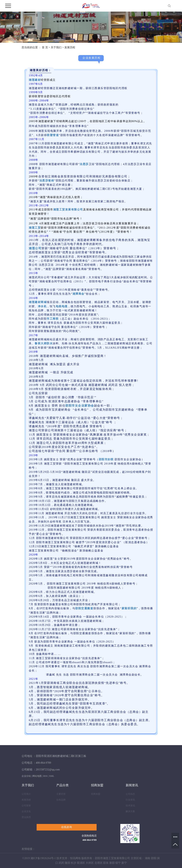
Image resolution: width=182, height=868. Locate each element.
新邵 (112, 863)
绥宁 (118, 863)
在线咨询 (67, 827)
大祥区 (90, 863)
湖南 (147, 858)
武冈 (61, 863)
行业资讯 (130, 800)
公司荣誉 (26, 806)
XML (52, 776)
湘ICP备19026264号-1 (43, 858)
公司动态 (130, 794)
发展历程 (26, 800)
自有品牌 (61, 800)
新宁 (124, 863)
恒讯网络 (75, 858)
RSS (45, 776)
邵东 (106, 863)
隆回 (67, 863)
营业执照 (26, 817)
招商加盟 (96, 794)
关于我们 (56, 47)
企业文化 (26, 811)
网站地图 (37, 776)
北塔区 (99, 863)
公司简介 (26, 794)
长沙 (73, 863)
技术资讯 (130, 806)
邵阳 (154, 858)
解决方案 (130, 811)
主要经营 (61, 794)
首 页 (45, 47)
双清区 (81, 863)
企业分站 (26, 776)
